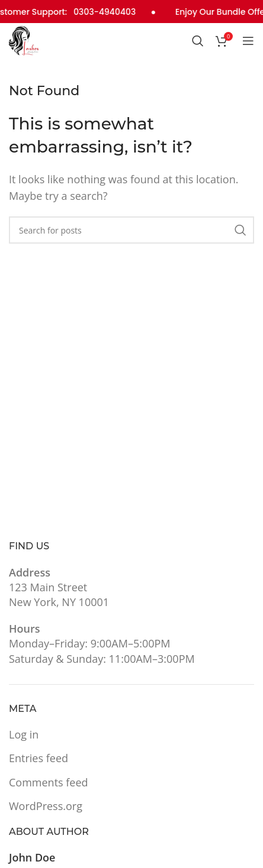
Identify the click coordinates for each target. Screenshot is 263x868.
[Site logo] (24, 38)
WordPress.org (46, 805)
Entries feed (39, 757)
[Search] (198, 40)
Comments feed (49, 781)
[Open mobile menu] (248, 40)
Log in (24, 733)
